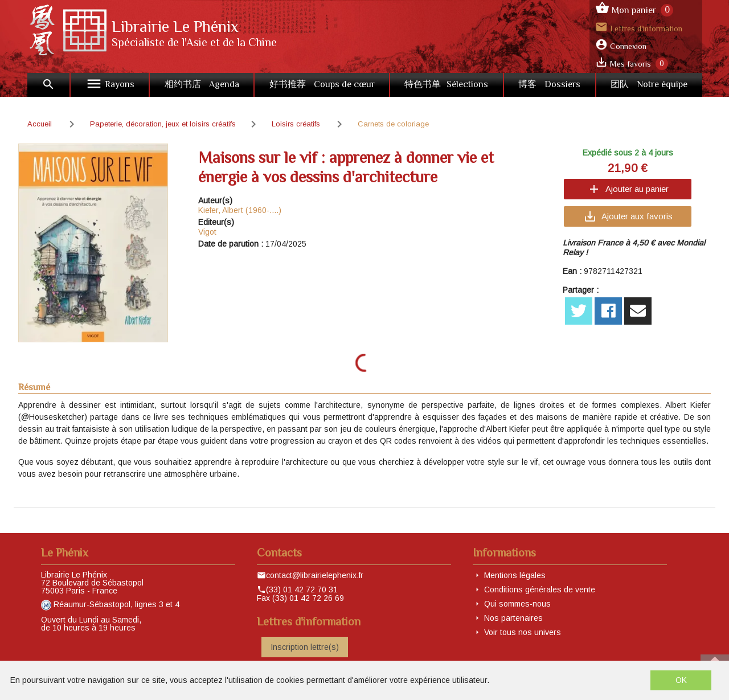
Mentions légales (515, 575)
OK (681, 680)
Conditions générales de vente (540, 590)
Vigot (207, 232)
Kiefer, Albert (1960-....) (240, 210)
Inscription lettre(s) (305, 647)
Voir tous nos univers (523, 632)
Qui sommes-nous (517, 604)
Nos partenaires (513, 618)
